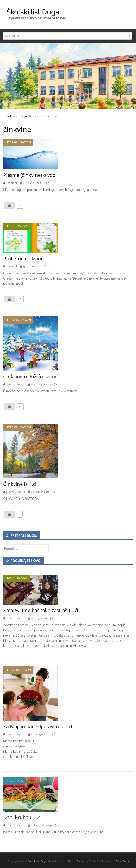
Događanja (14, 781)
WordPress (122, 861)
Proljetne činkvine (23, 258)
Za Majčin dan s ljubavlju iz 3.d (38, 726)
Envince (81, 861)
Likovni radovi (16, 226)
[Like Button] (9, 205)
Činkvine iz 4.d (20, 484)
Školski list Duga (33, 12)
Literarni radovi (18, 142)
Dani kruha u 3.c (22, 817)
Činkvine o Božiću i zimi (30, 376)
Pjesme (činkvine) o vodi (30, 175)
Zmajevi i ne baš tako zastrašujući (41, 610)
